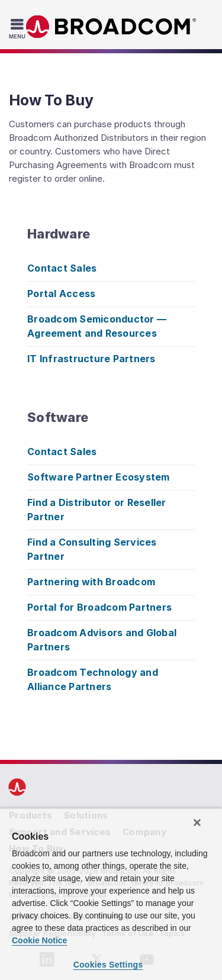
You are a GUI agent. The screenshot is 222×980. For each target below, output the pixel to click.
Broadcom (111, 27)
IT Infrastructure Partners (91, 359)
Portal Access (61, 294)
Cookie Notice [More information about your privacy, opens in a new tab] (39, 940)
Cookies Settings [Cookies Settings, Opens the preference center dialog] (108, 965)
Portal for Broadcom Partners (99, 607)
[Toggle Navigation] (19, 28)
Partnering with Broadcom (91, 582)
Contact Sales (62, 268)
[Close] (197, 823)
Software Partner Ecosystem (99, 477)
